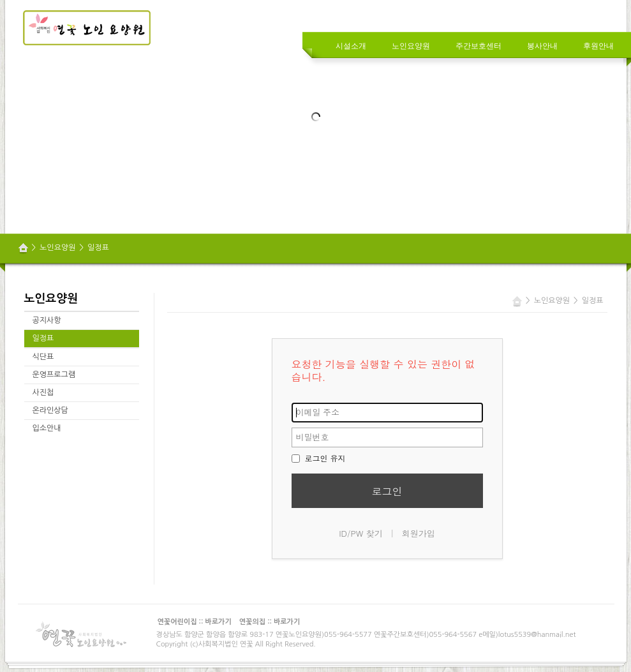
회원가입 (419, 533)
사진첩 (43, 392)
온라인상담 (50, 410)
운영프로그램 (54, 375)
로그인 (387, 491)
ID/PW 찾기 (361, 533)
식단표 (43, 357)
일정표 (98, 248)
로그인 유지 (319, 458)
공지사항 (47, 320)
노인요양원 (57, 248)
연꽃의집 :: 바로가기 (270, 622)
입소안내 (47, 428)
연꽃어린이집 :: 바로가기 (195, 622)
